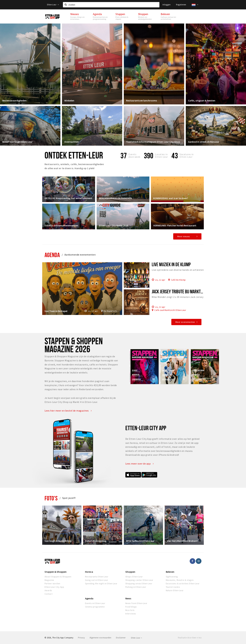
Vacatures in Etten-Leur (187, 156)
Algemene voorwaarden (100, 638)
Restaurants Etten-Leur (97, 577)
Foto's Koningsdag (96, 541)
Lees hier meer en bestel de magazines (68, 411)
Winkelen (69, 100)
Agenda (52, 255)
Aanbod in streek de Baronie (203, 142)
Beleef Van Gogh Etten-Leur (17, 142)
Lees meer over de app (139, 464)
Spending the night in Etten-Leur (101, 583)
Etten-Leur (53, 5)
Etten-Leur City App (54, 587)
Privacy (81, 638)
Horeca (89, 572)
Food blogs (131, 607)
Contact (48, 594)
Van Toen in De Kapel (56, 311)
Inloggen (167, 5)
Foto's (51, 498)
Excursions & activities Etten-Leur (183, 583)
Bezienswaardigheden (14, 100)
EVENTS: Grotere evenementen (61, 225)
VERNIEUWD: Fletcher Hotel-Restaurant (175, 225)
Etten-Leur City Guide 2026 (114, 225)
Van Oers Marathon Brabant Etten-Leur (184, 541)
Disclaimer (121, 638)
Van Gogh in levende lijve (58, 541)
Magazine (49, 580)
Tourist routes (173, 587)
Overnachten (72, 142)
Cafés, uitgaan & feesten (202, 100)
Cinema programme (95, 607)
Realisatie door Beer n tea (190, 638)
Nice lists (130, 610)
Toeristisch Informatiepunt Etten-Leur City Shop (153, 142)
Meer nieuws (184, 236)
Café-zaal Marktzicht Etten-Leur (170, 310)
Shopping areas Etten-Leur (139, 583)
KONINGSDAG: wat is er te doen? (171, 198)
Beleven (170, 572)
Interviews (131, 614)
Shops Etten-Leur (134, 577)
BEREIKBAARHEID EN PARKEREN (115, 198)
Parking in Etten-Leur (136, 587)
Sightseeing (172, 577)
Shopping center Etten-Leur (139, 580)
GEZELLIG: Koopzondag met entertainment (68, 198)
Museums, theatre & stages (180, 580)
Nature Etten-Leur (175, 590)
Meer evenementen (185, 322)
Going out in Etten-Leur (97, 580)
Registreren (181, 5)
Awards (48, 590)
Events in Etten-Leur (95, 603)
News (128, 598)
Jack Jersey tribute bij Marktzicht (180, 291)
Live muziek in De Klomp (171, 264)
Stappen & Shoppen (56, 572)
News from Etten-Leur (136, 603)
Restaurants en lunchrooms (142, 100)
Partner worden (52, 583)
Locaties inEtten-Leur (162, 156)
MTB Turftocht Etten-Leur (140, 541)
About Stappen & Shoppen (58, 577)
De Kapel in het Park (112, 311)
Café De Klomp (178, 280)
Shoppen (130, 572)
